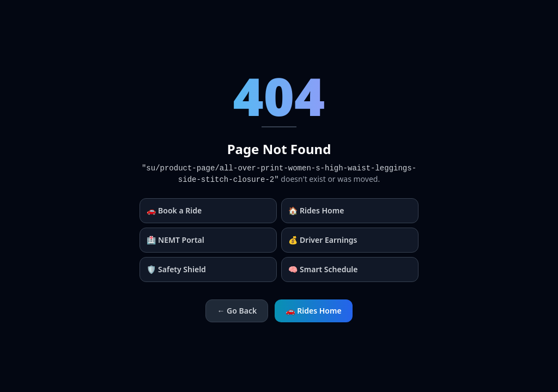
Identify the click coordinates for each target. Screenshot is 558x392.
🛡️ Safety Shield (176, 269)
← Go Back (237, 311)
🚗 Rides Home (313, 311)
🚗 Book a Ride (174, 210)
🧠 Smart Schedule (323, 269)
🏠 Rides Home (316, 210)
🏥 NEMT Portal (175, 240)
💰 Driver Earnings (323, 240)
